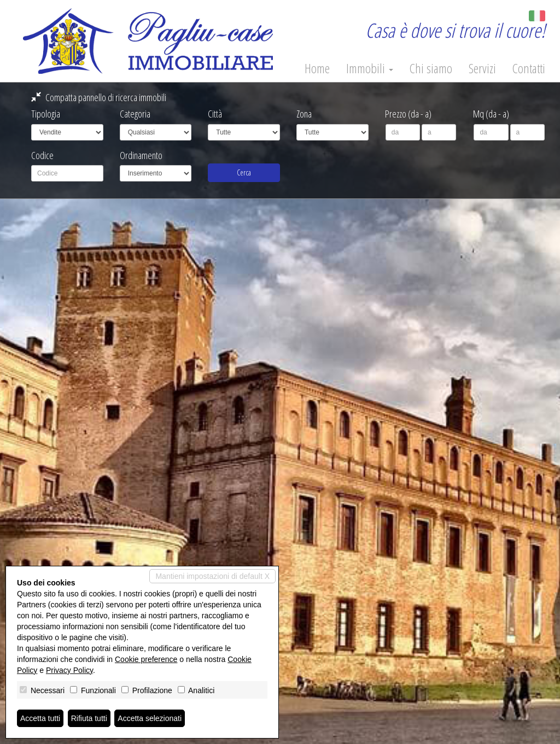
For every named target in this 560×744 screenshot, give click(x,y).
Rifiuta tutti (89, 718)
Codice (42, 155)
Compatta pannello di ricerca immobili (99, 97)
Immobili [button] (370, 68)
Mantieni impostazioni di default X (212, 576)
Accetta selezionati (150, 718)
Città (215, 114)
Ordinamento (141, 155)
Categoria (135, 114)
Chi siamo (431, 68)
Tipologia (46, 114)
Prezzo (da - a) (408, 114)
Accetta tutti (40, 718)
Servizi (482, 68)
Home (317, 68)
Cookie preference (146, 659)
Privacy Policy (69, 670)
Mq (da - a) (491, 114)
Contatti (529, 68)
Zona (304, 114)
